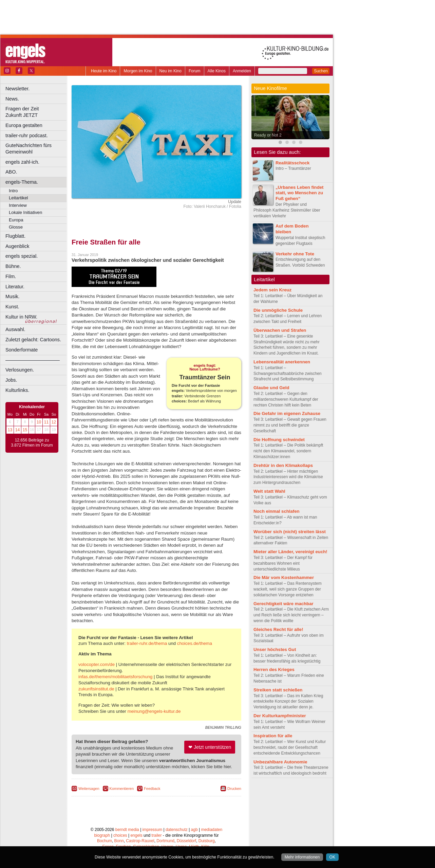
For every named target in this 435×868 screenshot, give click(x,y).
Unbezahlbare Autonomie (280, 762)
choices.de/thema (195, 643)
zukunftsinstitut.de (96, 689)
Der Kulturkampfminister (280, 716)
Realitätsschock (292, 163)
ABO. (11, 172)
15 (25, 430)
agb (194, 830)
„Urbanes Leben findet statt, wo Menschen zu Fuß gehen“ (299, 193)
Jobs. (11, 380)
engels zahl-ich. (22, 162)
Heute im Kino (104, 71)
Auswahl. (15, 329)
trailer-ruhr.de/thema (147, 643)
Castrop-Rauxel (140, 841)
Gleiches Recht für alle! (278, 629)
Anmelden (242, 71)
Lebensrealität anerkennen (282, 362)
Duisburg (207, 841)
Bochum (105, 841)
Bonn (119, 841)
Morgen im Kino (138, 71)
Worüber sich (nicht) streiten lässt (290, 532)
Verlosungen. (20, 370)
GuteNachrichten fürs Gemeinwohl (29, 149)
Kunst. (12, 307)
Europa (16, 220)
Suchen (321, 71)
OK (332, 857)
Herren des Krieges (274, 670)
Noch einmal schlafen (277, 511)
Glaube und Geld (271, 388)
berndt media (127, 830)
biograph (102, 835)
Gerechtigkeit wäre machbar (283, 604)
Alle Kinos (217, 71)
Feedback (152, 789)
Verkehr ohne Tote (295, 254)
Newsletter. (17, 89)
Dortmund (165, 841)
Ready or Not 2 (268, 135)
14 (17, 430)
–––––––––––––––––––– (33, 360)
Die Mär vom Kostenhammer (284, 577)
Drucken (234, 789)
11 (46, 422)
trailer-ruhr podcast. (27, 135)
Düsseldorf (186, 841)
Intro (13, 191)
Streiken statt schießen (278, 690)
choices (120, 835)
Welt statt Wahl (269, 491)
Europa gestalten (24, 125)
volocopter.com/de (97, 664)
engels (136, 835)
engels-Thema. (22, 182)
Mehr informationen (302, 857)
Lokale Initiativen (25, 212)
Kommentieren (122, 789)
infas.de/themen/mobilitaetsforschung (115, 677)
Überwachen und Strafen (280, 330)
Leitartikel (18, 198)
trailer (156, 835)
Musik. (13, 296)
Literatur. (15, 287)
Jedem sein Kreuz (272, 290)
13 (10, 430)
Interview (18, 205)
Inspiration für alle (273, 736)
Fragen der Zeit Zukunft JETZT (37, 112)
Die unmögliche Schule (278, 310)
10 (39, 422)
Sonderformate (22, 350)
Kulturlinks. (17, 390)
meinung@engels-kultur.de (154, 711)
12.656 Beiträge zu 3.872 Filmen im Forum (32, 443)
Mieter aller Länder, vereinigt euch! (290, 552)
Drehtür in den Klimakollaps (283, 465)
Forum (195, 71)
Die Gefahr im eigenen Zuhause (287, 413)
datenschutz (177, 830)
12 (54, 422)
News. (12, 99)
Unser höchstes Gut (275, 649)
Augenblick (17, 246)
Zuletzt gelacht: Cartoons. (33, 340)
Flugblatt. (15, 236)
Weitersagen (89, 789)
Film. (11, 276)
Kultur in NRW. (21, 317)
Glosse (16, 227)
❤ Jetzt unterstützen (210, 747)
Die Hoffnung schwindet (279, 440)
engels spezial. (22, 256)
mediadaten (212, 830)
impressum (153, 830)
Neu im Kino (171, 71)
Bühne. (13, 266)
